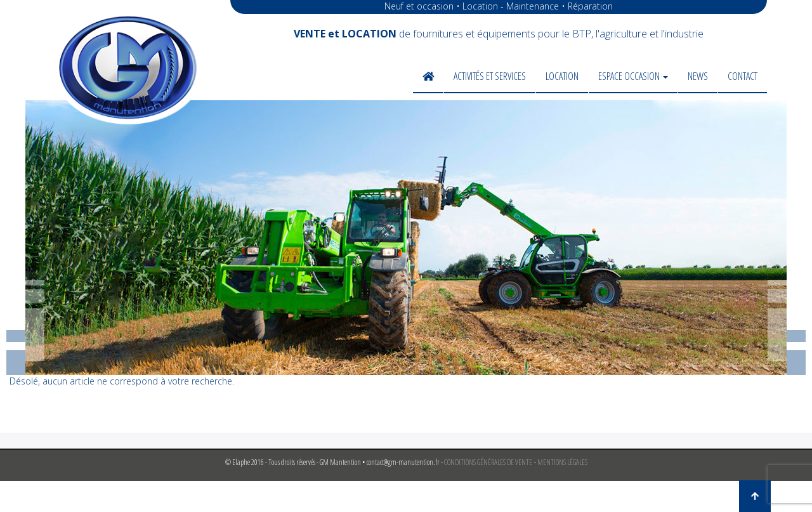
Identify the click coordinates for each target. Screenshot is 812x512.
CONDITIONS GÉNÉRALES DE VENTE (488, 462)
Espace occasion (633, 76)
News (698, 76)
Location (562, 76)
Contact (743, 76)
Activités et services (490, 76)
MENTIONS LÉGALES (562, 462)
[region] (406, 238)
